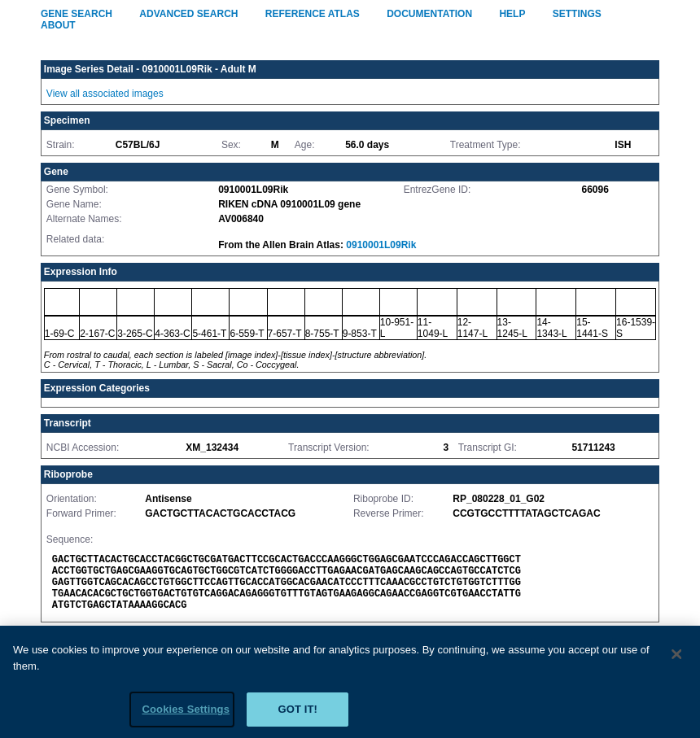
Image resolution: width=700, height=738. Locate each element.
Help (512, 14)
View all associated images (105, 94)
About (58, 25)
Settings (577, 14)
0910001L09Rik (381, 245)
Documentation (429, 14)
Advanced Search (188, 14)
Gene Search (77, 14)
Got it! (297, 715)
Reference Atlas (313, 14)
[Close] (677, 659)
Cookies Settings (186, 715)
